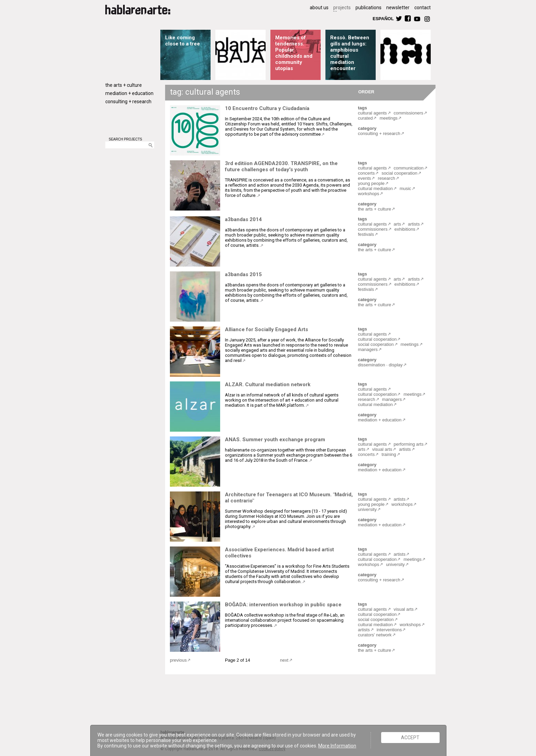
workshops (368, 194)
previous (178, 660)
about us (319, 8)
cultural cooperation (377, 339)
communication (409, 168)
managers (368, 349)
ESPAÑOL (383, 18)
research (386, 178)
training (389, 454)
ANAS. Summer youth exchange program (275, 440)
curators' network (375, 635)
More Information (337, 746)
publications (368, 8)
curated (365, 118)
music (405, 188)
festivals (366, 234)
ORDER (366, 91)
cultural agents (372, 113)
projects (342, 8)
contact (423, 8)
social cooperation (399, 173)
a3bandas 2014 (243, 219)
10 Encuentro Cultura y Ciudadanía (267, 108)
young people (371, 183)
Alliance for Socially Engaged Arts (266, 329)
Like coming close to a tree (183, 41)
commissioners (409, 113)
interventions (389, 630)
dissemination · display (380, 365)
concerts (366, 173)
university (367, 509)
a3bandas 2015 (243, 274)
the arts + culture (124, 85)
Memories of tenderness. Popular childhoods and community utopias (294, 53)
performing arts (409, 444)
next (284, 660)
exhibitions (405, 229)
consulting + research (128, 102)
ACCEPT (410, 738)
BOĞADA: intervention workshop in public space (283, 605)
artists (414, 224)
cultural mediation (375, 188)
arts (398, 224)
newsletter (398, 8)
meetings (388, 118)
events (364, 178)
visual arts (382, 449)
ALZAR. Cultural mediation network (268, 384)
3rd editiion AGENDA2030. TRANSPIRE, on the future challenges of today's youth (281, 166)
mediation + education (129, 93)
